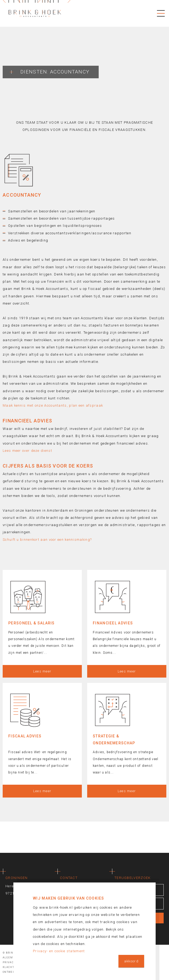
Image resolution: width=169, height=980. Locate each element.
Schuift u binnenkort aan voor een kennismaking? (47, 540)
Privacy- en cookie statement (59, 951)
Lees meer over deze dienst (27, 451)
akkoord (131, 961)
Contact (69, 878)
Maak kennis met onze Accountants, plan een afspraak (53, 405)
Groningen (17, 878)
